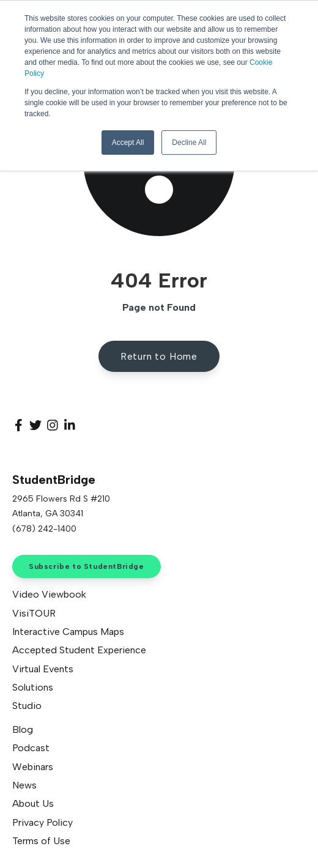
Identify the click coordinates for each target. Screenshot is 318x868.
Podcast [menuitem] (31, 748)
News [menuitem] (24, 785)
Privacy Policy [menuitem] (43, 822)
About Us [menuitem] (33, 803)
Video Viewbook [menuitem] (49, 594)
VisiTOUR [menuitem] (34, 613)
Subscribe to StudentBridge (87, 566)
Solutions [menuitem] (33, 687)
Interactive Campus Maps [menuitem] (68, 632)
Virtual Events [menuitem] (43, 669)
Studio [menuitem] (27, 706)
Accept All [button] (128, 143)
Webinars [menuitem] (33, 767)
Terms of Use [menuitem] (41, 841)
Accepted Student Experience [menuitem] (79, 650)
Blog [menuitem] (23, 729)
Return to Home (159, 356)
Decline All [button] (189, 143)
